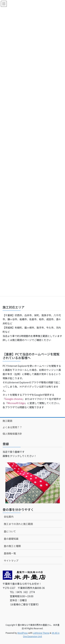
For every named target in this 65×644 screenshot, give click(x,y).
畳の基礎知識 (11, 539)
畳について (10, 531)
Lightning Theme (41, 633)
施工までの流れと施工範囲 (18, 524)
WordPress (23, 633)
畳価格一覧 (10, 553)
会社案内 (9, 517)
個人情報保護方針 (12, 434)
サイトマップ (11, 561)
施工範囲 (7, 421)
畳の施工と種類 (12, 546)
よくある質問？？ (12, 427)
